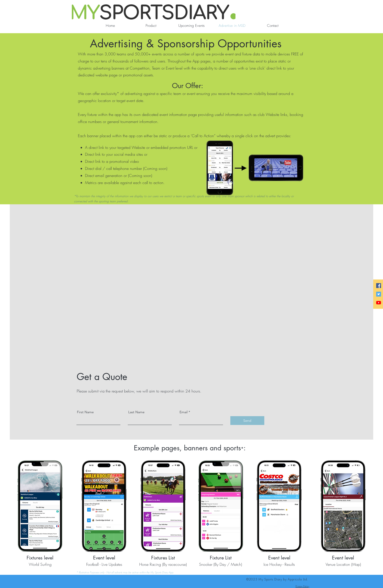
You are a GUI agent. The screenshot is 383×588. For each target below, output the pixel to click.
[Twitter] (379, 294)
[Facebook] (379, 286)
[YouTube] (379, 303)
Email (184, 412)
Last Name (136, 412)
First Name (85, 412)
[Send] (247, 421)
